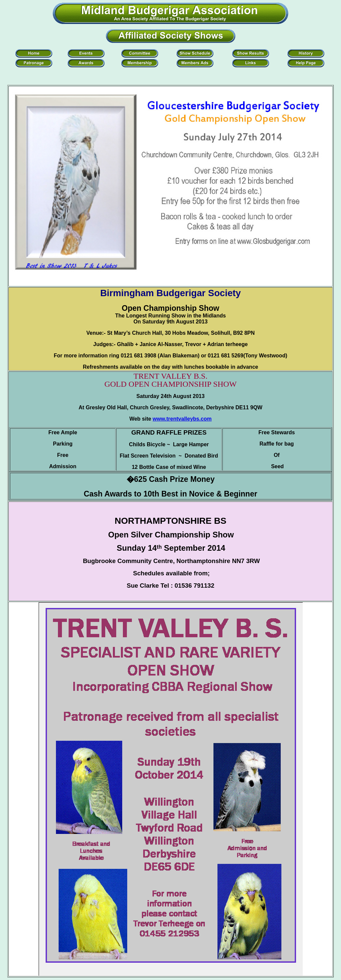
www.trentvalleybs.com (182, 419)
